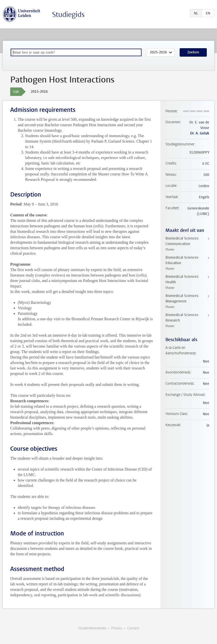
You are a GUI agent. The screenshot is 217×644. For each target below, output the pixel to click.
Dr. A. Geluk (200, 133)
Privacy (117, 628)
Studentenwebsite (92, 628)
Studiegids (68, 15)
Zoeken (193, 52)
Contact (133, 628)
